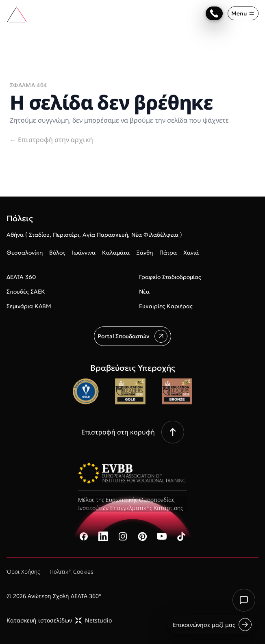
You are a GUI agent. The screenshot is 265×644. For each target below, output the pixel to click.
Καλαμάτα (116, 253)
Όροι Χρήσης (23, 572)
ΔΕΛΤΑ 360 (21, 277)
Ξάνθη (144, 253)
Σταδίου (39, 235)
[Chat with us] (244, 600)
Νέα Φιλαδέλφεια (155, 235)
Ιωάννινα (84, 253)
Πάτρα (168, 253)
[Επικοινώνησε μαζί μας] (214, 13)
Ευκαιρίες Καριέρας (166, 306)
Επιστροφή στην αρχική (51, 140)
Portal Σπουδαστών (132, 336)
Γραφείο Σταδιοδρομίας (170, 277)
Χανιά (191, 253)
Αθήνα (15, 235)
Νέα (144, 292)
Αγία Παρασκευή (105, 235)
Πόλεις (20, 218)
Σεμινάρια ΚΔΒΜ (29, 306)
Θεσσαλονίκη (25, 253)
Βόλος (57, 253)
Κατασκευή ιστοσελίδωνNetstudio (59, 620)
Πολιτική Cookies (72, 572)
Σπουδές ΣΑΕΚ (26, 292)
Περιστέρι (66, 235)
